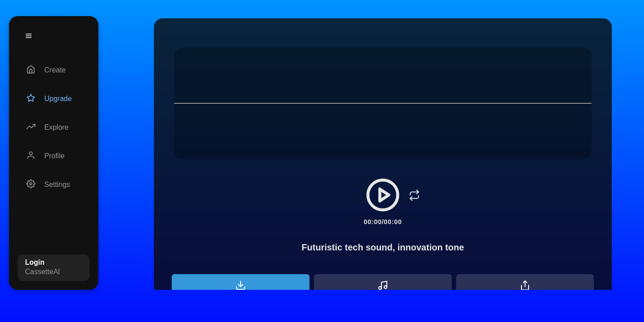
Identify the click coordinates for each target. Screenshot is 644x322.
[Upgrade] (54, 99)
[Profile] (54, 156)
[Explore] (54, 127)
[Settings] (54, 185)
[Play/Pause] (383, 195)
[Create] (54, 70)
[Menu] (29, 36)
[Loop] (414, 195)
